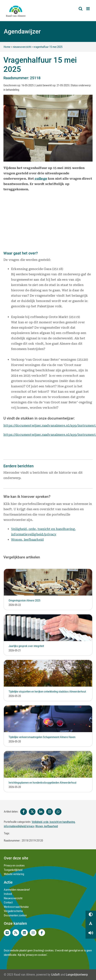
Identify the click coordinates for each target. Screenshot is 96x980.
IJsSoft (55, 975)
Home (7, 47)
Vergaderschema (13, 911)
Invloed (8, 894)
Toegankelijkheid (13, 870)
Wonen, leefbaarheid (27, 540)
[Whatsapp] (58, 812)
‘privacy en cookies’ (36, 955)
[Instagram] (50, 812)
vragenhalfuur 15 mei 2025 (48, 47)
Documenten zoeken (15, 915)
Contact (8, 902)
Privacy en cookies (14, 866)
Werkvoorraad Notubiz (16, 907)
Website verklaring (14, 874)
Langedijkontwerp (77, 975)
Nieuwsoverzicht (13, 898)
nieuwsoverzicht (22, 47)
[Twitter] (32, 812)
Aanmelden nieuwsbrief (17, 890)
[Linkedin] (41, 812)
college (41, 178)
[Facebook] (23, 812)
